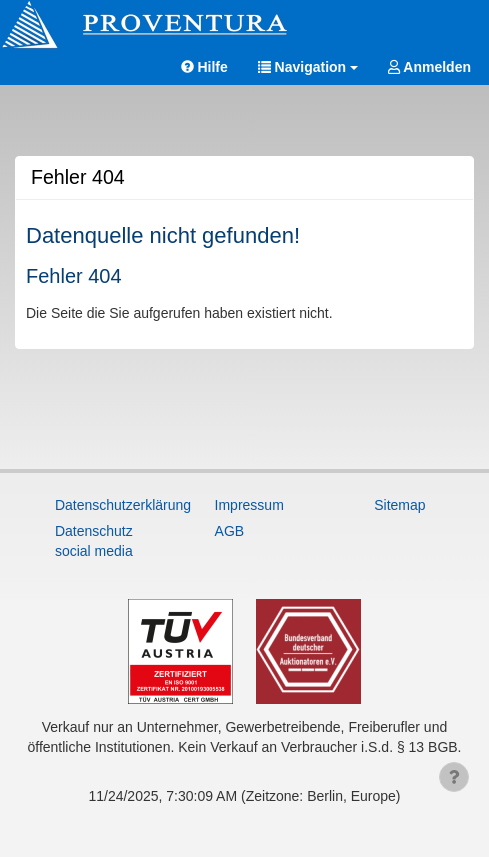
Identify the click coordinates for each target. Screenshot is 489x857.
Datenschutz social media (94, 541)
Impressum (249, 505)
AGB (230, 531)
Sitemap (399, 505)
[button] (308, 68)
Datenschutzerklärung (105, 505)
